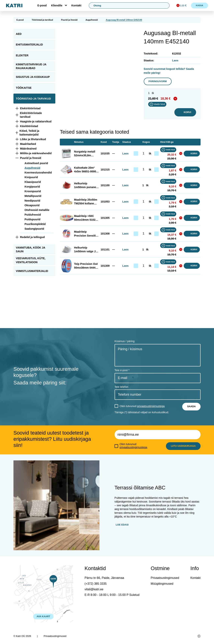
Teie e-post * (122, 370)
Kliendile (57, 5)
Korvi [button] (192, 153)
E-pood (42, 5)
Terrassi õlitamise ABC (140, 488)
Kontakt (76, 5)
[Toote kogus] (144, 153)
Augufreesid (92, 20)
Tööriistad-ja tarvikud (42, 20)
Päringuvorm (158, 81)
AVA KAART (43, 616)
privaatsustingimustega (151, 406)
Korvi (185, 112)
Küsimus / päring (125, 341)
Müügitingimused (162, 584)
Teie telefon (121, 387)
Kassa (200, 5)
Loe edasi (122, 525)
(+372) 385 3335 (96, 584)
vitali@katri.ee (94, 589)
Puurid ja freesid (69, 20)
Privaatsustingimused (165, 578)
